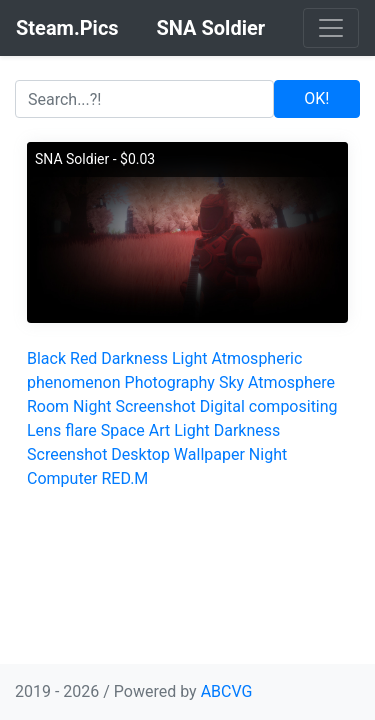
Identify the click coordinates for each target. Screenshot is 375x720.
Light (190, 358)
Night (92, 406)
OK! (316, 98)
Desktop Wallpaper (178, 454)
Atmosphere (291, 382)
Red (83, 358)
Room (48, 406)
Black (46, 358)
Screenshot (155, 406)
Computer (62, 478)
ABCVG (227, 691)
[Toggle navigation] (331, 28)
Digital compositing (269, 406)
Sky (231, 382)
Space (123, 430)
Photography (170, 382)
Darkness (134, 358)
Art (159, 430)
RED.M (124, 478)
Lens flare (62, 430)
